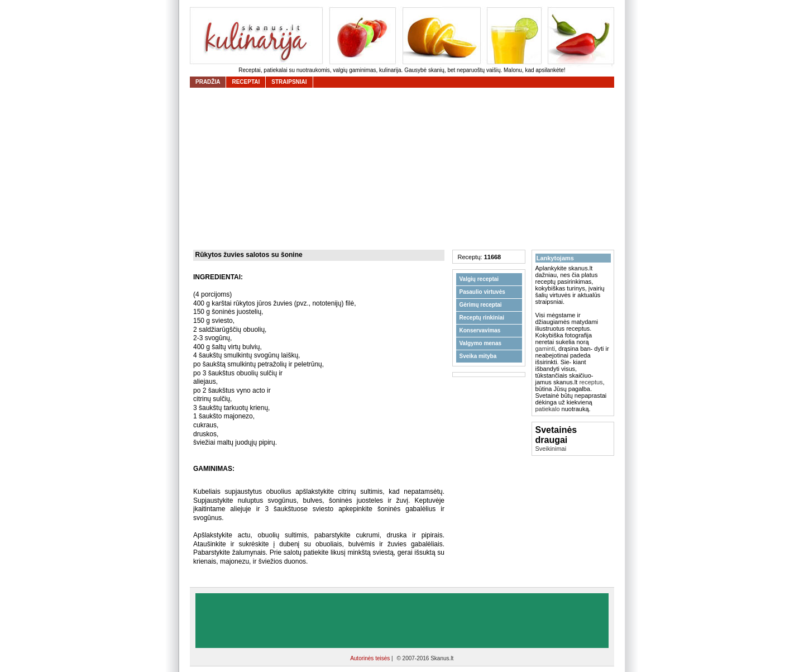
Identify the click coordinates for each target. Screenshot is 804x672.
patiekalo (548, 409)
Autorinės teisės (371, 658)
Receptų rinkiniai (482, 318)
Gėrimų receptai (481, 305)
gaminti (545, 349)
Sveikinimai (551, 449)
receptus (591, 382)
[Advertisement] (405, 169)
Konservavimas (480, 330)
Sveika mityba (478, 356)
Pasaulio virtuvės (482, 292)
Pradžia (208, 82)
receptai (246, 82)
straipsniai (289, 82)
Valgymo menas (481, 343)
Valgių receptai (479, 279)
